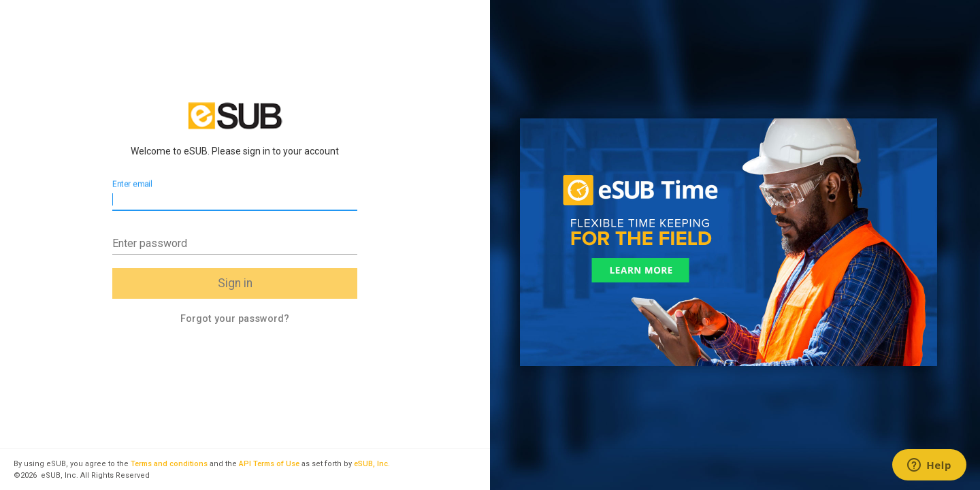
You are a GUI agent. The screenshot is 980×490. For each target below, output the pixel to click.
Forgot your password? (235, 319)
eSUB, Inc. (372, 464)
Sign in (235, 283)
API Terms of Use (269, 464)
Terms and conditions (169, 464)
